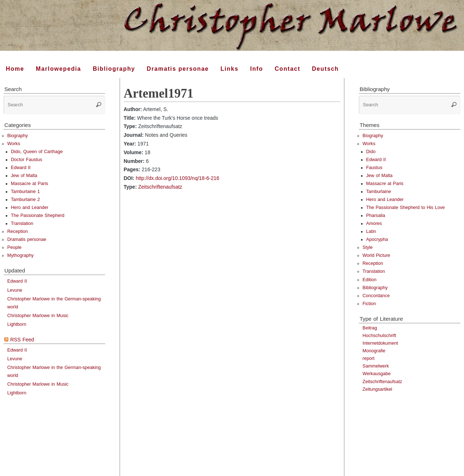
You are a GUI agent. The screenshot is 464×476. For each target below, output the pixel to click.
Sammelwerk (376, 366)
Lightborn (17, 324)
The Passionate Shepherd (38, 216)
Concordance (376, 296)
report (368, 358)
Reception (18, 231)
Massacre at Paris (30, 184)
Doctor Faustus (26, 160)
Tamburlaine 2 (25, 200)
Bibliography (375, 288)
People (14, 247)
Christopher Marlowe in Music (38, 316)
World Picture (376, 255)
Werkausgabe (376, 374)
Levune (15, 290)
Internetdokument (380, 343)
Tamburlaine (379, 192)
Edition (370, 280)
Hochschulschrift (379, 336)
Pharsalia (376, 216)
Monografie (374, 351)
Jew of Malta (24, 176)
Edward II (21, 168)
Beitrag (370, 328)
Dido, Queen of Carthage (37, 152)
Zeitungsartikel (377, 389)
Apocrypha (377, 239)
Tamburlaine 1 (25, 192)
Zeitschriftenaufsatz (160, 187)
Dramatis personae (27, 239)
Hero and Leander (30, 208)
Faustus (374, 168)
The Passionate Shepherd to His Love (405, 208)
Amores (374, 223)
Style (368, 247)
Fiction (369, 304)
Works (14, 144)
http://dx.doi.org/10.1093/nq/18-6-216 (177, 178)
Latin (371, 231)
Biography (18, 136)
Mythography (20, 255)
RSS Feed (22, 340)
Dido (371, 152)
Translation (22, 223)
